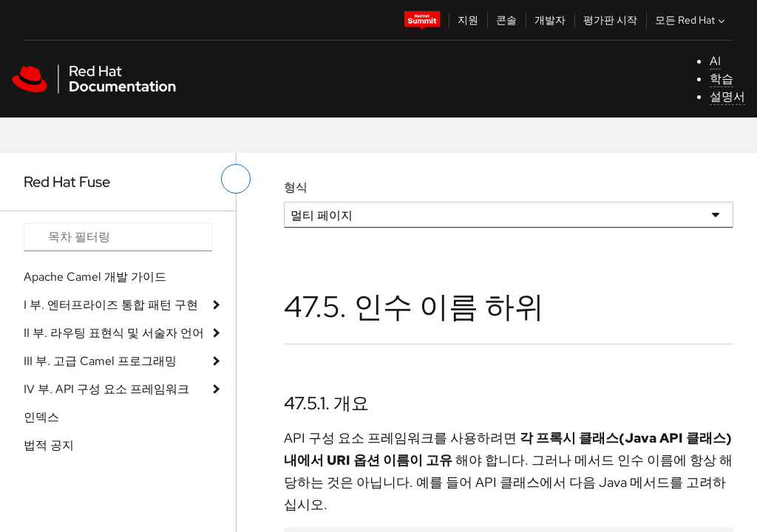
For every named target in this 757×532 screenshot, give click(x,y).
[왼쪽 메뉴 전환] (236, 179)
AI (715, 61)
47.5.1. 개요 (326, 403)
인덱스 (41, 417)
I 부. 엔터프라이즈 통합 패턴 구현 (111, 305)
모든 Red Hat (692, 20)
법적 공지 (49, 445)
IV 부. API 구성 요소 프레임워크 (106, 389)
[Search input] (118, 237)
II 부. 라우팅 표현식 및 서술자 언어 (114, 333)
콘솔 (506, 20)
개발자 (550, 20)
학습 (722, 79)
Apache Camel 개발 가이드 (95, 277)
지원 (468, 20)
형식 (296, 187)
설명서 (727, 96)
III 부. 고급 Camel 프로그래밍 (100, 361)
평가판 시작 (610, 20)
